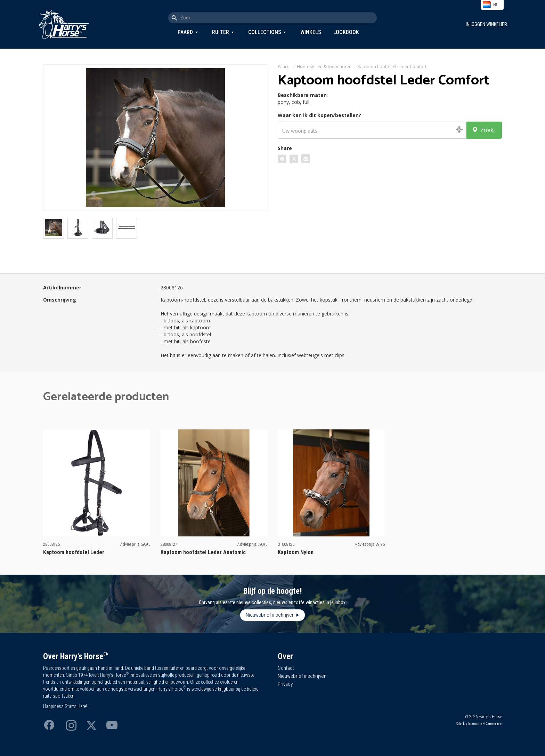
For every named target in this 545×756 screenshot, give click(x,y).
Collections (265, 32)
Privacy (285, 684)
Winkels (311, 32)
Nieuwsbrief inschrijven (270, 615)
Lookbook (346, 32)
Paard (185, 32)
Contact (286, 668)
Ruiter (221, 32)
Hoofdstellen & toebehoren (324, 67)
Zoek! (483, 130)
